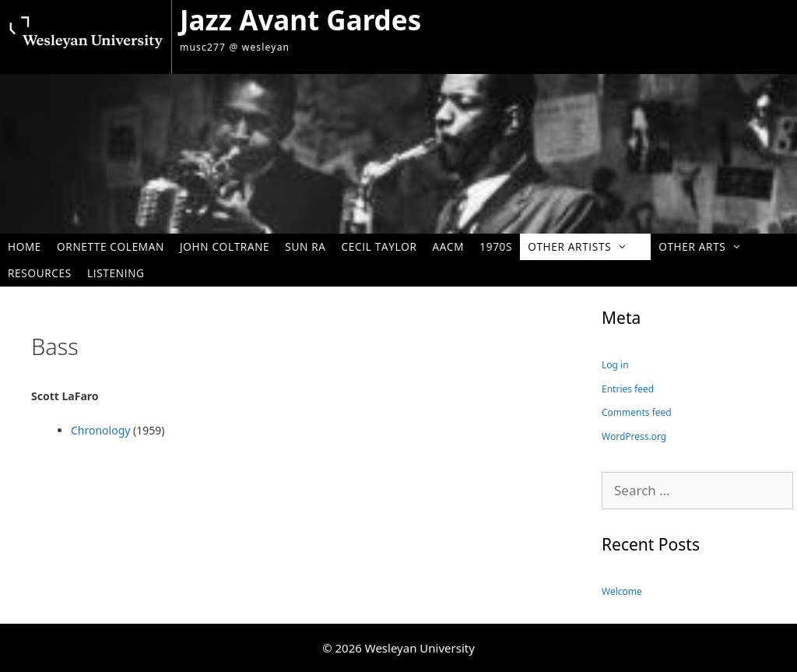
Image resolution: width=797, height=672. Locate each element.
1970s (496, 246)
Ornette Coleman (111, 246)
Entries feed (628, 389)
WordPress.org (634, 436)
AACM (449, 246)
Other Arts (708, 246)
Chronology (100, 430)
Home (25, 246)
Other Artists (585, 246)
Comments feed (637, 412)
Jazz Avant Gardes (300, 20)
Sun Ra (305, 246)
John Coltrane (225, 246)
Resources (40, 273)
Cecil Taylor (379, 246)
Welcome (622, 591)
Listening (116, 273)
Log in (615, 365)
